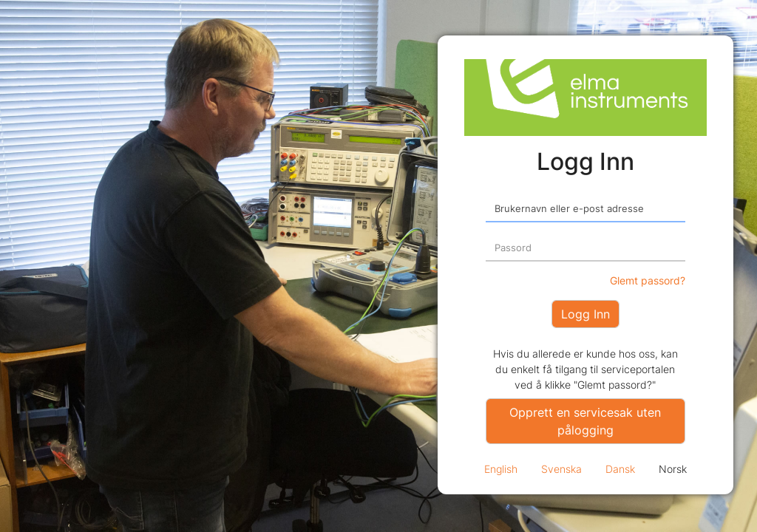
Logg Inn (585, 314)
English (501, 469)
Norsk (673, 469)
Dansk (620, 469)
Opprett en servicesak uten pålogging (585, 421)
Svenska (561, 469)
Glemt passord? (648, 280)
